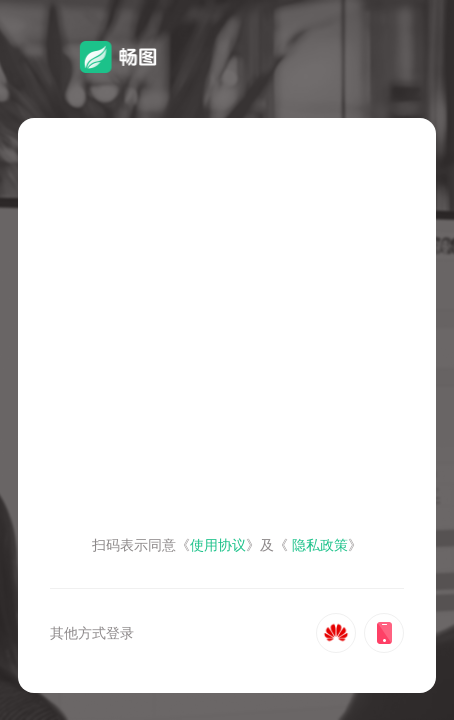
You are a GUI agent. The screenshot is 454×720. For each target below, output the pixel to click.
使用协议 (218, 545)
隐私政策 (320, 545)
